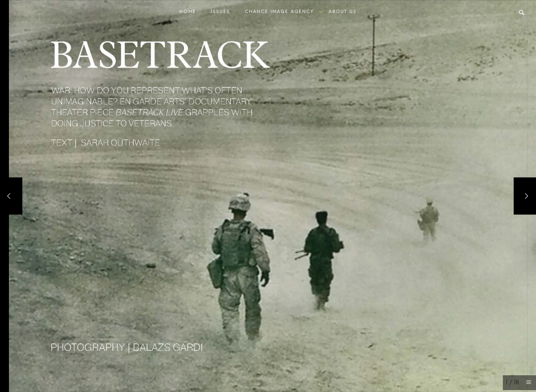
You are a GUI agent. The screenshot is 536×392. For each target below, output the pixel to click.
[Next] (525, 196)
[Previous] (11, 196)
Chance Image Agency (279, 13)
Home (188, 13)
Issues (221, 13)
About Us (343, 13)
